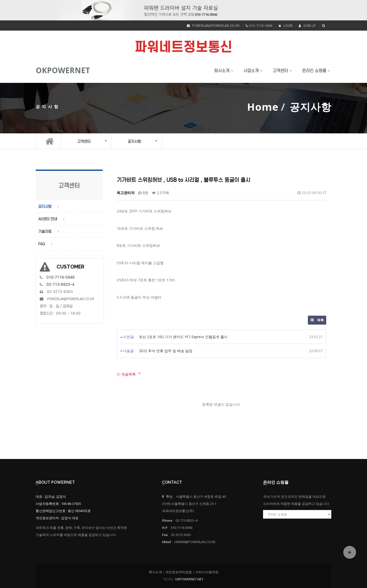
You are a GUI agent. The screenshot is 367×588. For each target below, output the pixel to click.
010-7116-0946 (261, 25)
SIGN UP (307, 25)
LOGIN (286, 25)
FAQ (42, 244)
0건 (143, 193)
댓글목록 (126, 374)
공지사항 (45, 207)
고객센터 (282, 71)
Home (263, 107)
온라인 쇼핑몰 (316, 71)
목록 (317, 320)
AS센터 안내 (48, 219)
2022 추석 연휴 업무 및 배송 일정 (166, 351)
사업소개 (253, 71)
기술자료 (45, 232)
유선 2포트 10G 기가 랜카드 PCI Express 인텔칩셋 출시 (183, 337)
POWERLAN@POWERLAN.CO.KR (216, 25)
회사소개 (224, 71)
